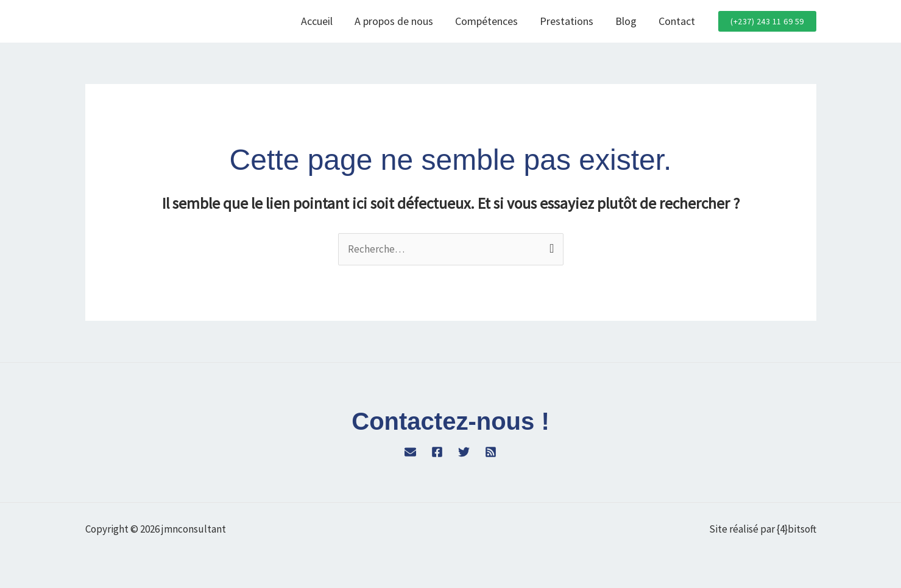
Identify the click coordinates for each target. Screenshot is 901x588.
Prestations (567, 21)
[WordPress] (410, 452)
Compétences (486, 21)
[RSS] (491, 452)
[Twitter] (464, 452)
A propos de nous (394, 21)
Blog (626, 21)
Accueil (317, 21)
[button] (767, 21)
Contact (677, 21)
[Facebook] (437, 452)
